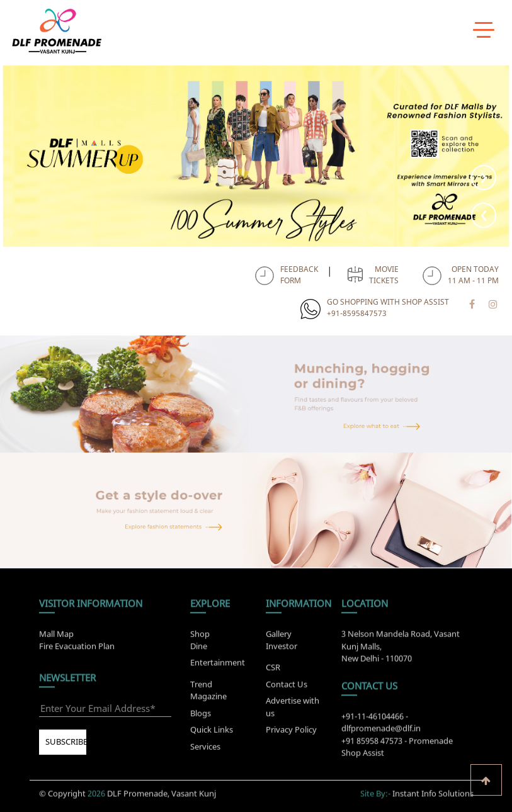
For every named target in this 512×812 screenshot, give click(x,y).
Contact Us (287, 687)
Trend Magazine (208, 694)
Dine (199, 642)
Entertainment (218, 659)
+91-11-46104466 (373, 719)
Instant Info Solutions (433, 790)
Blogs (201, 716)
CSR (273, 670)
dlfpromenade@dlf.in (381, 731)
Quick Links (212, 733)
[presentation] (484, 215)
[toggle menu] (484, 30)
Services (205, 750)
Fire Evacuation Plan (77, 642)
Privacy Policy (291, 733)
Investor (282, 642)
